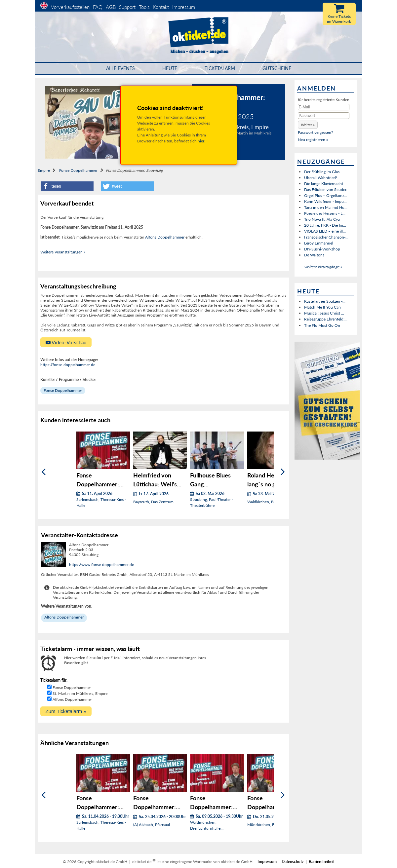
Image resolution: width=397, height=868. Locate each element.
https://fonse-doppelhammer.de (68, 365)
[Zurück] (43, 472)
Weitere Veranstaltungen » (63, 252)
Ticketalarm (220, 68)
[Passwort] (324, 116)
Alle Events (120, 68)
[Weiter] (283, 472)
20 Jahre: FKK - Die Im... (325, 225)
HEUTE (170, 68)
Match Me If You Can (322, 307)
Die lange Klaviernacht (324, 184)
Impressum (184, 7)
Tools (144, 7)
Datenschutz (293, 862)
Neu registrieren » (313, 140)
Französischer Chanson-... (326, 237)
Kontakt (161, 7)
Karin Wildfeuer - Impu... (325, 201)
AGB (111, 7)
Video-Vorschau (66, 342)
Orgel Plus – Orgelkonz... (326, 195)
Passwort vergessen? (315, 132)
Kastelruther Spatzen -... (325, 301)
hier (201, 141)
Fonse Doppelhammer (78, 170)
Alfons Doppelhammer (165, 237)
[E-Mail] (324, 107)
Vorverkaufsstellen (70, 7)
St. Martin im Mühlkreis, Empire (80, 693)
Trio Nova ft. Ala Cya (322, 219)
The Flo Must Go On (322, 325)
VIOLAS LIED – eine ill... (325, 231)
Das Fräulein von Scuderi (326, 189)
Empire (44, 170)
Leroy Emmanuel (319, 243)
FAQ (98, 7)
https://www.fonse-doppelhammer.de (101, 565)
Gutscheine (277, 68)
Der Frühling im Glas (322, 172)
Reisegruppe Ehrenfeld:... (326, 319)
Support (127, 7)
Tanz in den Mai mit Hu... (326, 207)
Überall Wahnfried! (320, 178)
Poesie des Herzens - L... (325, 213)
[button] (67, 186)
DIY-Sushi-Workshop (322, 249)
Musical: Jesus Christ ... (324, 313)
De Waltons (314, 255)
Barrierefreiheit (322, 862)
